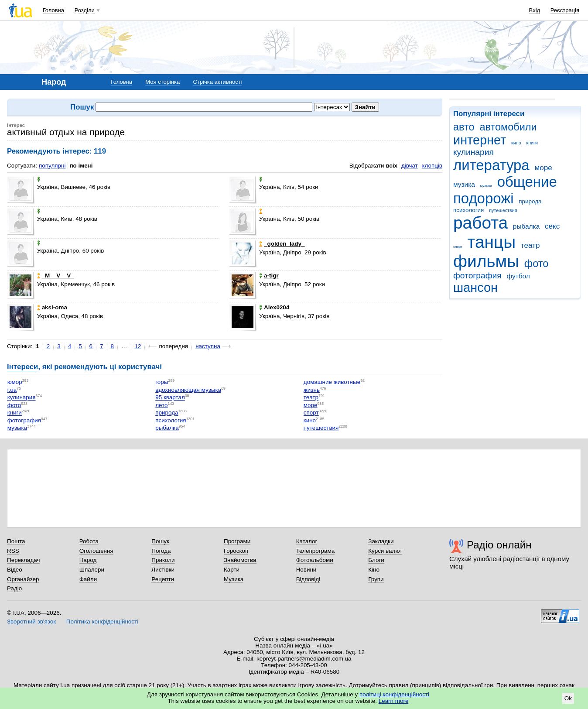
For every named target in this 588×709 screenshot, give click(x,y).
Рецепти (163, 579)
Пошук (160, 541)
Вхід (535, 10)
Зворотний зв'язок (31, 622)
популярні (52, 166)
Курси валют (385, 551)
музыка (486, 186)
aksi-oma (52, 307)
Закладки (381, 541)
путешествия (503, 210)
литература (491, 165)
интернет (480, 140)
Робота (89, 541)
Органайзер (23, 579)
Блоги (376, 560)
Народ (88, 560)
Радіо (14, 588)
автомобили (508, 127)
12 (138, 346)
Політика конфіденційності (102, 622)
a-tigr (269, 276)
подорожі (484, 198)
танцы (492, 242)
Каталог (307, 541)
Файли (88, 579)
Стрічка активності (217, 82)
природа (530, 201)
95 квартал (170, 398)
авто (464, 127)
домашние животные (332, 382)
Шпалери (92, 570)
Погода (161, 551)
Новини (306, 570)
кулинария (473, 152)
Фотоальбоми (315, 560)
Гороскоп (236, 551)
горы (162, 382)
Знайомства (240, 560)
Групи (376, 579)
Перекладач (23, 560)
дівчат (410, 166)
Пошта (16, 541)
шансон (475, 288)
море (543, 168)
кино (516, 143)
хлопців (432, 166)
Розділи (85, 10)
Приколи (163, 560)
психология (468, 210)
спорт (458, 247)
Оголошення (96, 551)
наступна (208, 346)
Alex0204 (274, 307)
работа (480, 223)
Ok (568, 698)
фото (537, 264)
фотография (477, 276)
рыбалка (526, 226)
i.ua (12, 390)
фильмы (486, 261)
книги (532, 143)
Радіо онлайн (499, 545)
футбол (518, 276)
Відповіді (308, 579)
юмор (15, 382)
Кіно (374, 570)
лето (161, 405)
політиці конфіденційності (394, 694)
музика (464, 184)
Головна (53, 10)
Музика (234, 579)
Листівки (163, 570)
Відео (15, 570)
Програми (237, 541)
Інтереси (22, 367)
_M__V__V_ (56, 276)
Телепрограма (316, 551)
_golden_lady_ (282, 244)
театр (530, 245)
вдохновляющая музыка (188, 390)
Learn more (394, 701)
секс (552, 226)
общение (527, 182)
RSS (13, 551)
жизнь (312, 390)
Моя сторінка (162, 82)
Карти (232, 570)
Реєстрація (565, 10)
